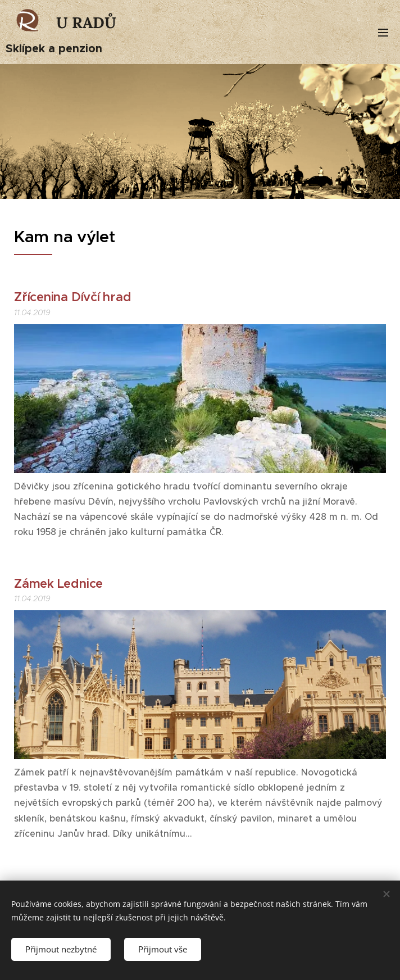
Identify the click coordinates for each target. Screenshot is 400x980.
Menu (383, 33)
